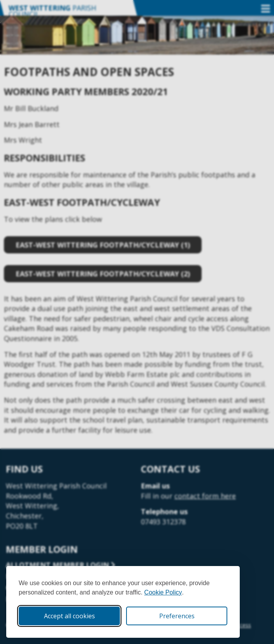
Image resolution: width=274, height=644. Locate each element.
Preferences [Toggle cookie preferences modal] (177, 616)
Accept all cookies (69, 616)
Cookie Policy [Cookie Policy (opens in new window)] (163, 592)
